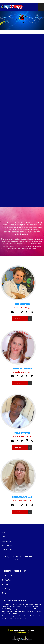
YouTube (7, 580)
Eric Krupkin (22, 304)
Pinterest (7, 593)
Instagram (7, 589)
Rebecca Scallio (22, 498)
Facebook (7, 576)
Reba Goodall (22, 433)
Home (4, 532)
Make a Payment (8, 546)
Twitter (6, 584)
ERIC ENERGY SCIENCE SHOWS (25, 630)
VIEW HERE (23, 319)
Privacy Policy (7, 550)
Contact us (6, 541)
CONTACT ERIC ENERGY (10, 560)
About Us (5, 537)
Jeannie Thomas (22, 369)
